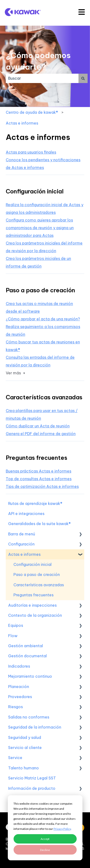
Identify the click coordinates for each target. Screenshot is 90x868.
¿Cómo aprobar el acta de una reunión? (43, 319)
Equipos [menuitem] (16, 625)
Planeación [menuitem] (19, 687)
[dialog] (45, 828)
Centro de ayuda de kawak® (32, 112)
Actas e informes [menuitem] (24, 554)
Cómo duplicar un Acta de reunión (38, 426)
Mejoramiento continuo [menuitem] (30, 676)
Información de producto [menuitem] (32, 788)
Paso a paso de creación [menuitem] (37, 575)
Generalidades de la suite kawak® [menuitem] (39, 524)
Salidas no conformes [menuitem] (29, 717)
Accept (45, 839)
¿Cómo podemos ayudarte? (38, 61)
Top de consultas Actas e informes (39, 479)
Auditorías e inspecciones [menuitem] (32, 605)
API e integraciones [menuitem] (26, 514)
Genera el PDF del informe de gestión (41, 434)
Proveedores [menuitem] (20, 697)
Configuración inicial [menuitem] (33, 564)
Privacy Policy (62, 829)
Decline (45, 850)
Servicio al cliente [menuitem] (25, 748)
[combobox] (42, 78)
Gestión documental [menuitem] (27, 656)
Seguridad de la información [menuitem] (35, 727)
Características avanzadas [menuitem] (39, 585)
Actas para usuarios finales (31, 152)
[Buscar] (83, 78)
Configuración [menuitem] (21, 544)
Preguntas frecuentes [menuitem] (33, 595)
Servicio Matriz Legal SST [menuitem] (32, 778)
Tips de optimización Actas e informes (42, 486)
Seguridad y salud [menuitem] (25, 737)
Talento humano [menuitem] (24, 768)
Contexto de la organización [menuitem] (35, 615)
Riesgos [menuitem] (15, 707)
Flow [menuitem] (13, 636)
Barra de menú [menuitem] (22, 534)
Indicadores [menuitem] (19, 666)
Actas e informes (22, 123)
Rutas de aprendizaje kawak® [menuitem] (35, 503)
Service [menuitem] (15, 758)
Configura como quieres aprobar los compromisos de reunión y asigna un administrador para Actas (40, 228)
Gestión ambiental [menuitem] (26, 646)
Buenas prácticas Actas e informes (39, 471)
